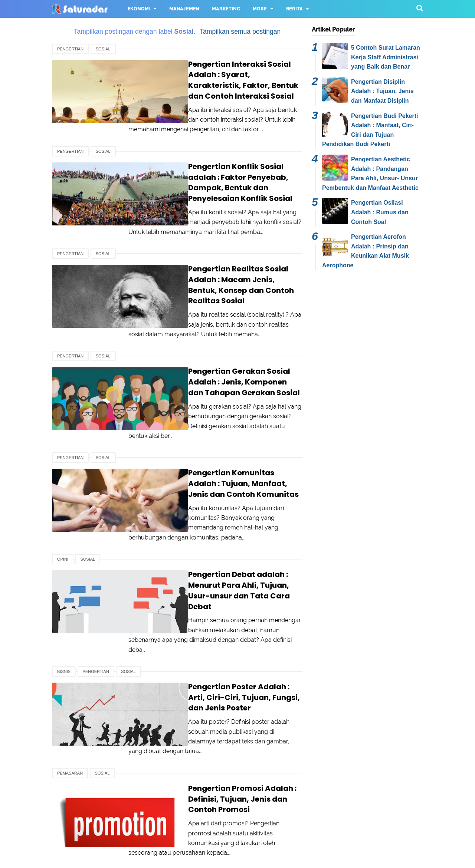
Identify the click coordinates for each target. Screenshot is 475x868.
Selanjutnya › (203, 774)
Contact (187, 834)
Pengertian (70, 49)
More (260, 9)
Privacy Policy (230, 834)
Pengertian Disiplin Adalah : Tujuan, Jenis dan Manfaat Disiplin (382, 91)
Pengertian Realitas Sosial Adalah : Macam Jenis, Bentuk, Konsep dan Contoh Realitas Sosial (221, 258)
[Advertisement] (367, 392)
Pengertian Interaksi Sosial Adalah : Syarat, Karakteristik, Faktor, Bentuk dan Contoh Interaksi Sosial (224, 75)
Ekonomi (139, 9)
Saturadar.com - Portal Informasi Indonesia (253, 858)
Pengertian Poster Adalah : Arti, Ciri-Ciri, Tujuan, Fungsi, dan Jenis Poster (224, 618)
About (154, 834)
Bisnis (64, 598)
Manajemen (184, 9)
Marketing (226, 9)
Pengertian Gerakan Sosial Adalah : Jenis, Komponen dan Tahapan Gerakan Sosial (222, 349)
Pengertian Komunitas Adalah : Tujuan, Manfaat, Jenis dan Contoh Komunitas (221, 440)
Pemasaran (70, 685)
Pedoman (317, 834)
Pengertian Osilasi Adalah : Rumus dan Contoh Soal (380, 212)
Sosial (103, 49)
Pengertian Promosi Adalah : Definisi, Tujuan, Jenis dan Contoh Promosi (224, 705)
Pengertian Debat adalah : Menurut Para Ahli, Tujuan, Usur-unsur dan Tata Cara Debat (221, 532)
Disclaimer (276, 834)
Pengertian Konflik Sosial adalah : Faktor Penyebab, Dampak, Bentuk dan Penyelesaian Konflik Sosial (220, 166)
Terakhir (238, 774)
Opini (63, 506)
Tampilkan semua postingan (240, 32)
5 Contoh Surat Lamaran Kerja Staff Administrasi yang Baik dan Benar (386, 57)
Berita (294, 9)
